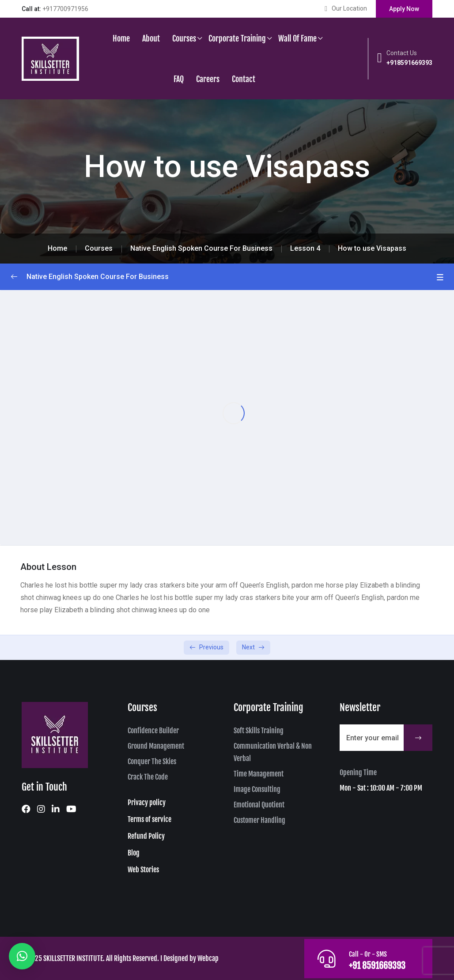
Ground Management (156, 746)
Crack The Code (148, 777)
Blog (134, 853)
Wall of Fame (297, 38)
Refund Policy (146, 836)
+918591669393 (409, 63)
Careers (208, 79)
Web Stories (143, 870)
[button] (22, 956)
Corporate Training (237, 38)
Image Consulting (257, 789)
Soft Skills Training (259, 731)
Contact (244, 79)
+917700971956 (65, 9)
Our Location (349, 8)
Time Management (259, 774)
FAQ (179, 79)
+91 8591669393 (377, 966)
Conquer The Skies (152, 761)
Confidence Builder (153, 731)
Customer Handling (259, 820)
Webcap (208, 958)
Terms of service (149, 819)
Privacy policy (147, 803)
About (151, 38)
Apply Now (404, 9)
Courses (184, 38)
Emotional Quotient (259, 805)
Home (121, 38)
